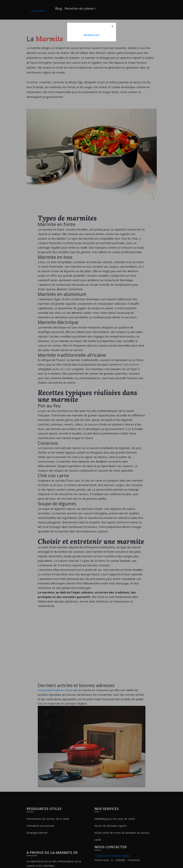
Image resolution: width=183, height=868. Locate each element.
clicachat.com (91, 35)
